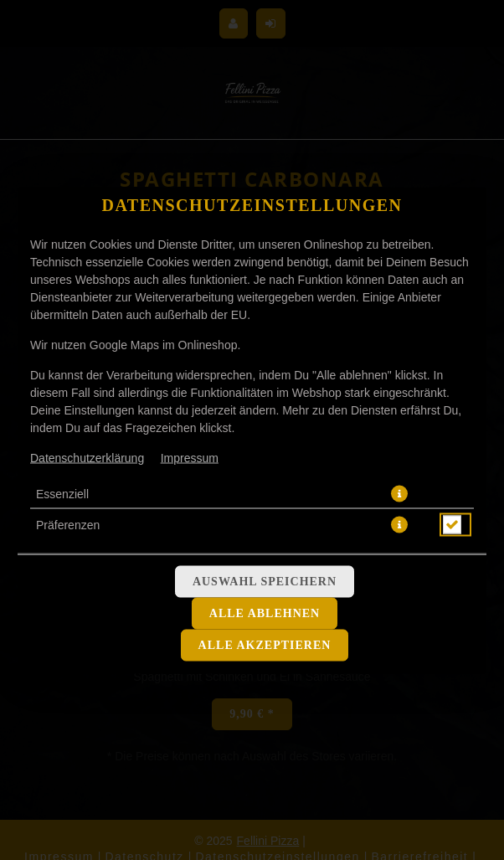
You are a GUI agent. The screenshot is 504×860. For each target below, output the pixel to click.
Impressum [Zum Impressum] (190, 457)
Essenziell (62, 493)
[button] (399, 493)
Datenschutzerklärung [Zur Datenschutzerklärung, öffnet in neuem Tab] (87, 457)
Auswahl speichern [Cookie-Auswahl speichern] (265, 581)
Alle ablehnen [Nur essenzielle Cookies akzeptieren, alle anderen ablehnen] (265, 613)
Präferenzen (68, 524)
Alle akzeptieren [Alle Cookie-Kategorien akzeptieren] (265, 644)
